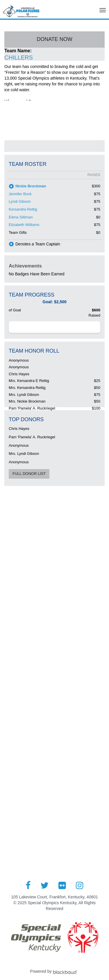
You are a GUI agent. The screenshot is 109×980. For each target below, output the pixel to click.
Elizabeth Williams (24, 225)
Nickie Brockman (31, 186)
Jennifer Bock (20, 194)
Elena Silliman (21, 217)
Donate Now (54, 39)
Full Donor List (29, 474)
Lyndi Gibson (20, 201)
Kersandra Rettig (23, 209)
